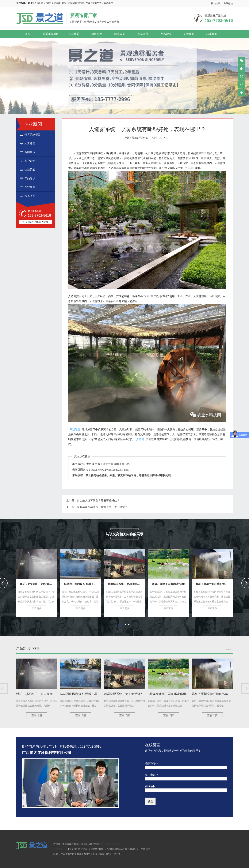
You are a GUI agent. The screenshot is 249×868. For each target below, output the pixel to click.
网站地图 (216, 3)
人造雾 (140, 439)
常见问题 (143, 34)
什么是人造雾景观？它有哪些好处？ (98, 500)
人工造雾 (74, 34)
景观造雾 (75, 429)
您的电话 (151, 775)
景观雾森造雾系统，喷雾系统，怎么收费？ (102, 507)
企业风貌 (30, 170)
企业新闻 (30, 187)
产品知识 (166, 34)
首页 (28, 34)
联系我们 (212, 34)
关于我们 (189, 34)
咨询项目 (150, 786)
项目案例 (97, 34)
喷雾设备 (120, 34)
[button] (121, 625)
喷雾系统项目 (51, 34)
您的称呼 (151, 763)
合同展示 (30, 152)
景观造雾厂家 (83, 16)
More (230, 649)
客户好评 (30, 161)
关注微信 (228, 3)
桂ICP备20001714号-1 (111, 844)
